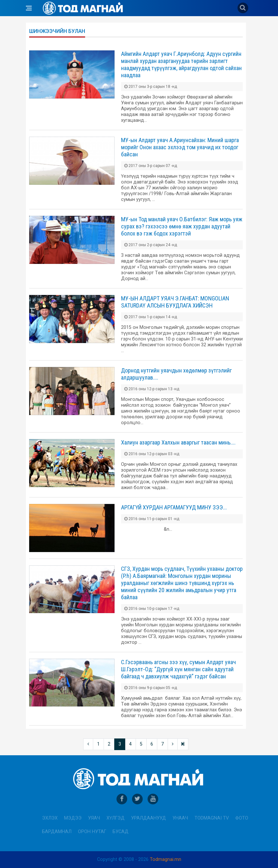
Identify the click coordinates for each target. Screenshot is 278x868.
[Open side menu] (29, 8)
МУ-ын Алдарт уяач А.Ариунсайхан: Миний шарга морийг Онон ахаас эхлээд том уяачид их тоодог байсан (180, 147)
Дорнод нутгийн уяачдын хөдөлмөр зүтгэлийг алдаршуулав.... (176, 374)
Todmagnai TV (212, 818)
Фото (242, 818)
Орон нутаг (92, 832)
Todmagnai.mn (166, 859)
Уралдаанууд (149, 818)
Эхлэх (50, 818)
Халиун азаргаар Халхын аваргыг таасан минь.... (178, 442)
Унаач (180, 818)
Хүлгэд (116, 818)
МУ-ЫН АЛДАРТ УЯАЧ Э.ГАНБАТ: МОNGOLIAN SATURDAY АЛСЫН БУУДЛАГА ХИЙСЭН (175, 302)
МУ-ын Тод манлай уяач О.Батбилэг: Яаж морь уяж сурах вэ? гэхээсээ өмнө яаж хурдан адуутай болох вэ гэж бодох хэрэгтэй (182, 226)
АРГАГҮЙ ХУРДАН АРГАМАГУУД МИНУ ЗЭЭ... (174, 507)
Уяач (94, 818)
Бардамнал (57, 832)
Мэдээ (73, 818)
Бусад (121, 832)
